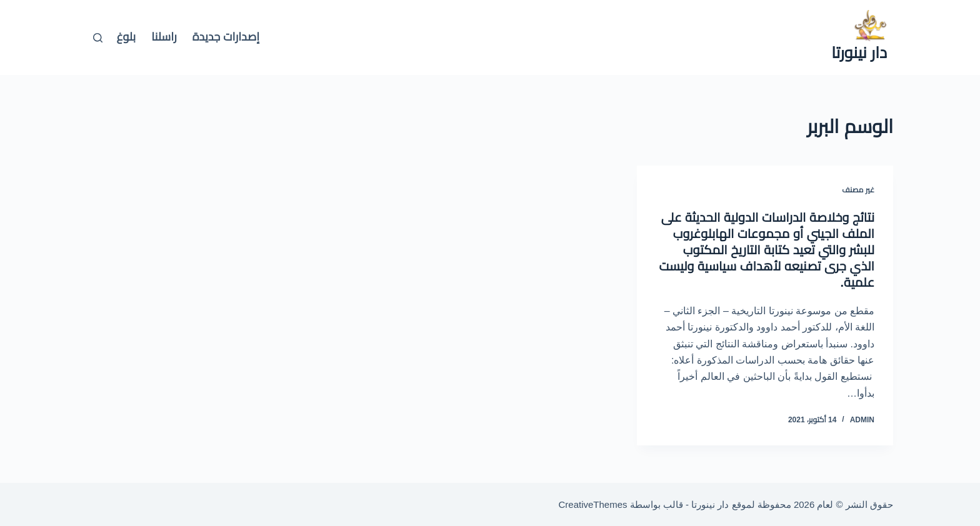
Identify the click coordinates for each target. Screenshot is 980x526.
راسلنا (164, 37)
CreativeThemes (593, 504)
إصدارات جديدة (226, 37)
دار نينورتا (859, 52)
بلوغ (127, 37)
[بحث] (98, 38)
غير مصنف (858, 190)
